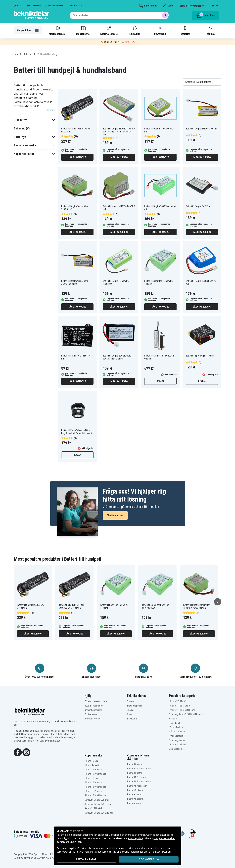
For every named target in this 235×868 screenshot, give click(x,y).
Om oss (130, 701)
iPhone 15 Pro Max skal (95, 795)
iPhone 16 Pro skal (93, 783)
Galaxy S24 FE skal (93, 808)
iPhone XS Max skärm (137, 786)
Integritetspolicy (134, 706)
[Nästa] (218, 602)
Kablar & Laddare (109, 30)
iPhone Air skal (92, 765)
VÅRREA (211, 30)
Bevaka (160, 381)
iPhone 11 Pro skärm (137, 777)
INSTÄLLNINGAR (86, 859)
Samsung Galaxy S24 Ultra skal (99, 813)
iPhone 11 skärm (135, 773)
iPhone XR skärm (135, 799)
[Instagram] (26, 752)
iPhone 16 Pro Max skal (95, 787)
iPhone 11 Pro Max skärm (139, 782)
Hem (16, 54)
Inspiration (132, 719)
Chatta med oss (115, 515)
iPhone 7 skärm (134, 803)
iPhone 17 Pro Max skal (95, 774)
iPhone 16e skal (92, 778)
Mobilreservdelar (58, 30)
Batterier (185, 30)
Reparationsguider (93, 710)
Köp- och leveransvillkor (96, 701)
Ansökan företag (93, 719)
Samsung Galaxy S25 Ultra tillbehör (185, 714)
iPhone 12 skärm (135, 764)
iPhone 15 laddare (178, 745)
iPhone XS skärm (135, 790)
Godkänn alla (149, 859)
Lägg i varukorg (77, 157)
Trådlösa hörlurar (177, 732)
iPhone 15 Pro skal (93, 791)
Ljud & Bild (135, 30)
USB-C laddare (176, 749)
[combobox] (119, 15)
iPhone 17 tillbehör (178, 701)
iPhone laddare (176, 736)
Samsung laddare (177, 740)
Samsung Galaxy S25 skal (97, 800)
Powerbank (160, 30)
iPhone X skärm (134, 794)
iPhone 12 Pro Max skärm (139, 769)
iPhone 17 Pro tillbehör (180, 706)
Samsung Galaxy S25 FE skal (98, 804)
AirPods (173, 719)
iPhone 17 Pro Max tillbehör (182, 710)
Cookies (131, 710)
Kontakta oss (91, 714)
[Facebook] (18, 752)
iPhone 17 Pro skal (93, 770)
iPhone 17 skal (91, 761)
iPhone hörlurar (176, 727)
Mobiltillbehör (83, 30)
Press (129, 714)
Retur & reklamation (94, 706)
